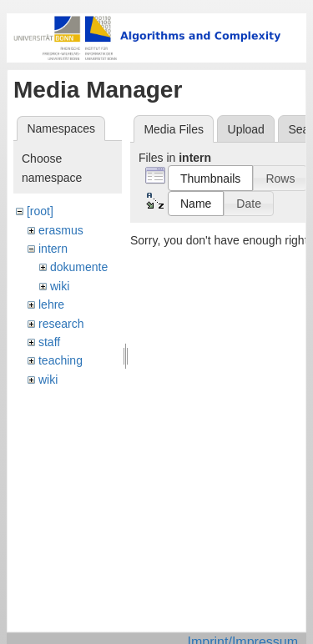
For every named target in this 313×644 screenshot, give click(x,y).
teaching (61, 360)
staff (49, 342)
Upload (246, 129)
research (61, 324)
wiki (60, 286)
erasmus (61, 230)
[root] (40, 211)
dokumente (79, 267)
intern (53, 249)
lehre (51, 304)
